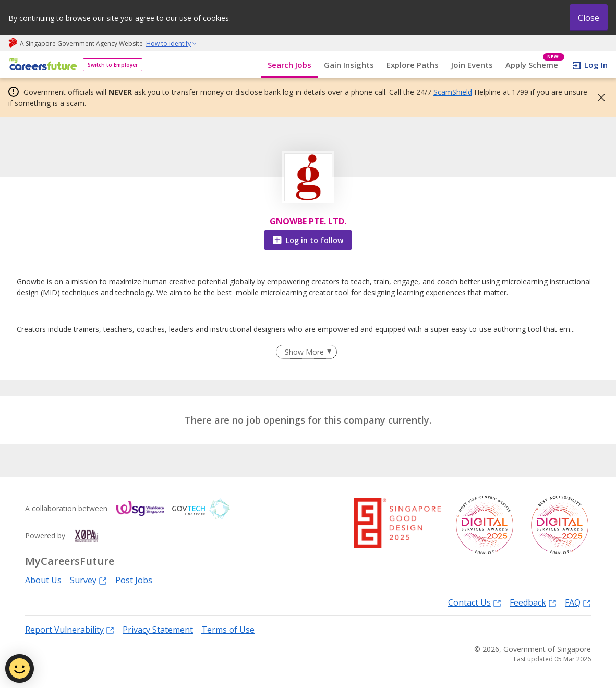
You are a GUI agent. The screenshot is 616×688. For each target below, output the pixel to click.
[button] (598, 98)
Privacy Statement (158, 630)
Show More (304, 352)
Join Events (472, 65)
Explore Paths (413, 65)
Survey (88, 580)
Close (589, 18)
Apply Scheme (535, 65)
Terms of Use (228, 630)
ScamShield (453, 92)
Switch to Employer (113, 65)
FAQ (578, 602)
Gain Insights (349, 65)
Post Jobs (134, 580)
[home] (41, 65)
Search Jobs (289, 65)
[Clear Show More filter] (306, 352)
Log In (596, 65)
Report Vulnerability (70, 629)
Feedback (533, 602)
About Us (43, 580)
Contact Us (475, 602)
